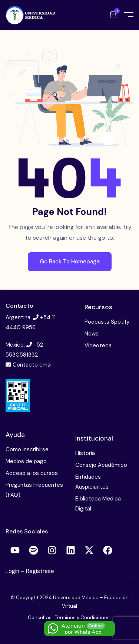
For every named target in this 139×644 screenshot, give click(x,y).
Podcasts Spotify (107, 322)
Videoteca (98, 345)
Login (13, 571)
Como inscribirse (27, 449)
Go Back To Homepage (70, 262)
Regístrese (40, 571)
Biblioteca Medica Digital (98, 504)
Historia (85, 453)
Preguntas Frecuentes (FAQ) (34, 490)
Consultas (40, 618)
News (92, 334)
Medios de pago (26, 461)
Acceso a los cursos (32, 473)
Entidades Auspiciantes (92, 482)
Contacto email (33, 365)
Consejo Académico (101, 465)
